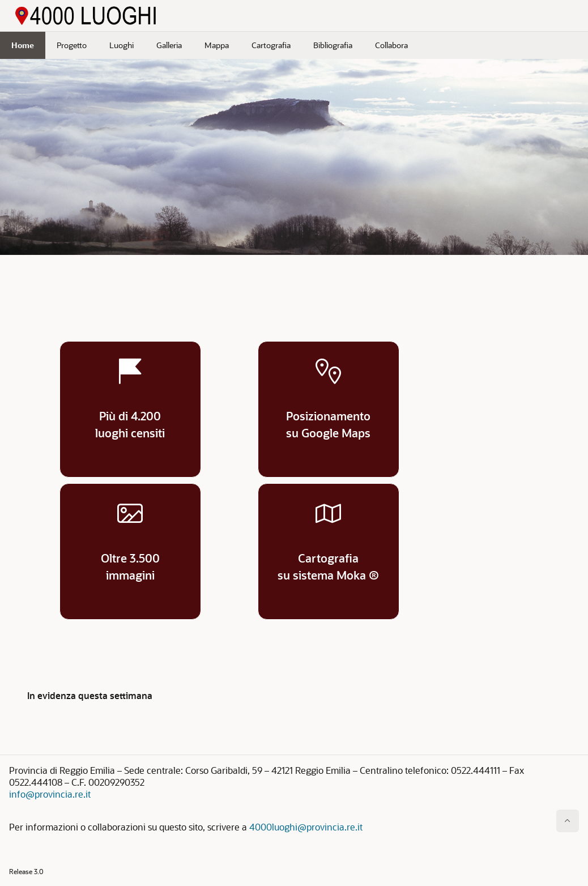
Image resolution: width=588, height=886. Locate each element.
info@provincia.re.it (50, 794)
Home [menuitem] (23, 45)
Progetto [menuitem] (72, 45)
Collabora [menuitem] (391, 45)
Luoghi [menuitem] (122, 45)
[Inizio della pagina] (568, 821)
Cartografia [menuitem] (271, 45)
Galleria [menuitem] (169, 45)
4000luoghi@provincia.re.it (306, 827)
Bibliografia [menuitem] (333, 45)
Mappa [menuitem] (217, 45)
